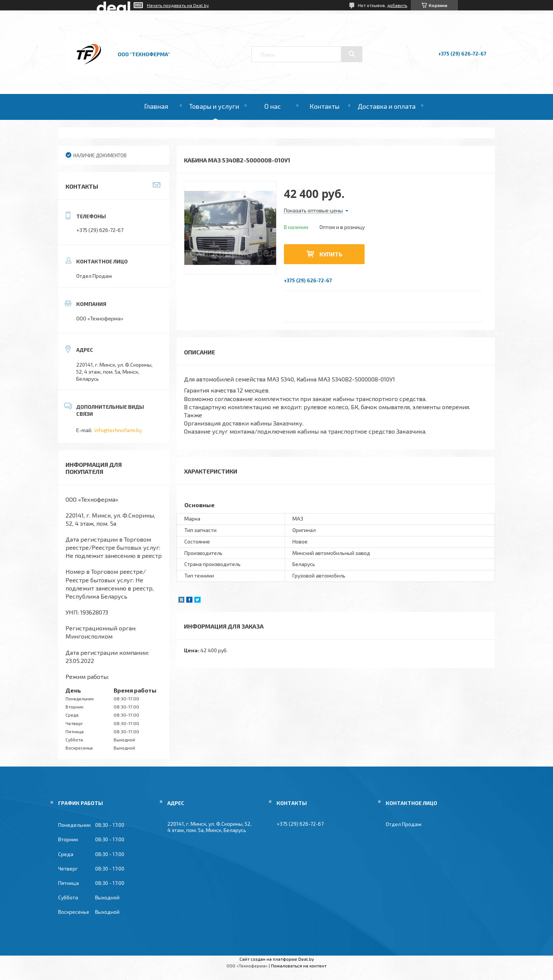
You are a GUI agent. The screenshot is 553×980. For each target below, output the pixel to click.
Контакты (324, 106)
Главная (156, 106)
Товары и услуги (214, 106)
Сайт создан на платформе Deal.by (277, 959)
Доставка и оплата (387, 106)
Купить (331, 254)
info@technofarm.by (118, 430)
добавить (397, 5)
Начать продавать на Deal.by (178, 5)
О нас (273, 106)
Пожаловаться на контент (299, 966)
